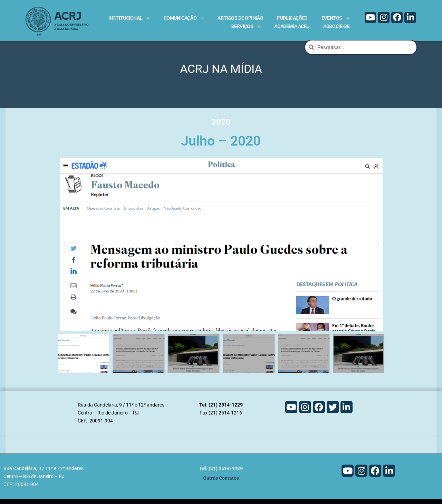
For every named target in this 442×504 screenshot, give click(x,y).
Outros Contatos (221, 483)
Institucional (129, 18)
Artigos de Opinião (240, 18)
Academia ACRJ (292, 26)
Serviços (246, 27)
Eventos (335, 18)
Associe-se (336, 26)
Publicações (292, 18)
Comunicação (184, 18)
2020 (221, 127)
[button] (65, 250)
